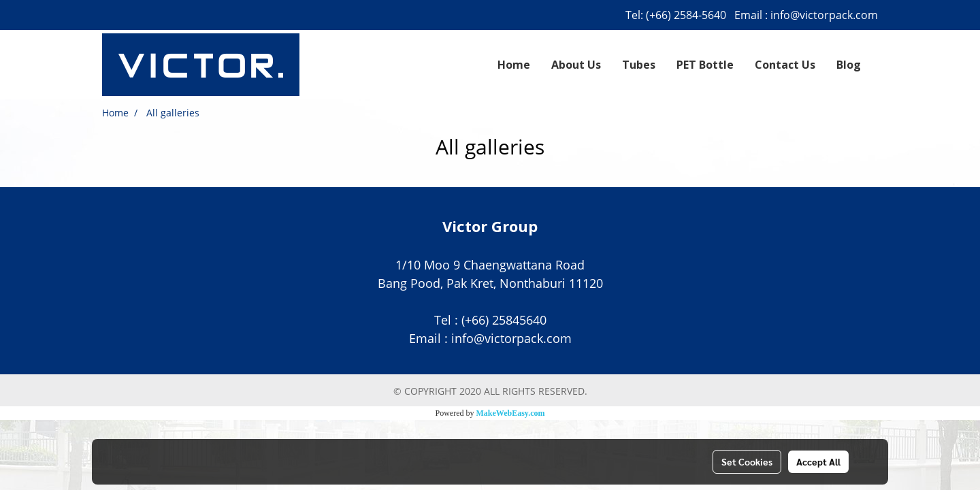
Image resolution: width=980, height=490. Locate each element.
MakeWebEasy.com (511, 413)
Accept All (818, 461)
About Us (576, 65)
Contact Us (785, 65)
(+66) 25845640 (504, 320)
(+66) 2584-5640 (686, 15)
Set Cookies (747, 461)
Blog (849, 65)
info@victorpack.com (824, 15)
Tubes (639, 65)
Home (514, 65)
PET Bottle (705, 65)
